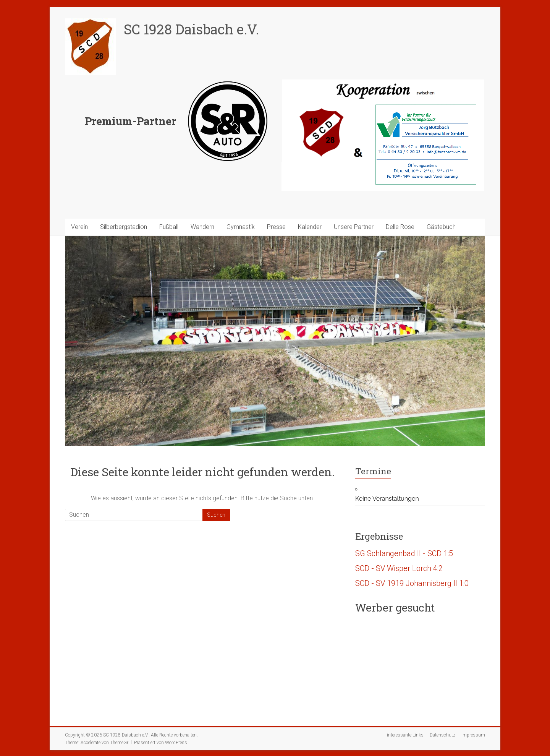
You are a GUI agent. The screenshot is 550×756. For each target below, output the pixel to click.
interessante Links (405, 735)
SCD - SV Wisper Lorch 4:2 (399, 568)
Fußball (169, 227)
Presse (276, 227)
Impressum (473, 735)
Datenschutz (442, 735)
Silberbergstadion (124, 227)
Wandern (202, 227)
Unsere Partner (354, 227)
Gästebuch (441, 227)
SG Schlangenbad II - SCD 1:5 (404, 553)
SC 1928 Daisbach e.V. (191, 29)
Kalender (310, 227)
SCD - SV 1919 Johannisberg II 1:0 (412, 583)
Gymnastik (241, 227)
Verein (79, 227)
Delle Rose (400, 227)
